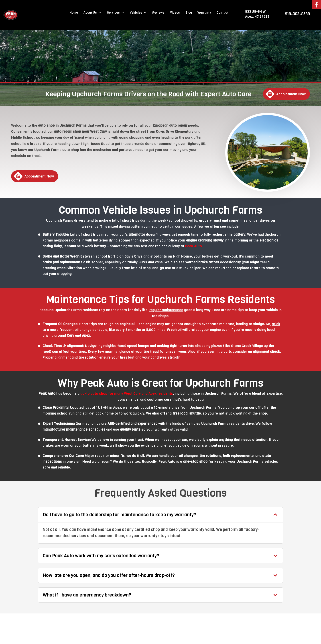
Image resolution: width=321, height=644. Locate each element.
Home (74, 13)
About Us (90, 13)
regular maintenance (166, 310)
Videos (175, 13)
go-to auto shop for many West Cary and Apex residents (127, 393)
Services (113, 13)
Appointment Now (291, 94)
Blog (189, 13)
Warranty (204, 13)
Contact (222, 13)
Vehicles (136, 13)
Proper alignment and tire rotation (70, 357)
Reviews (158, 13)
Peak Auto (193, 246)
